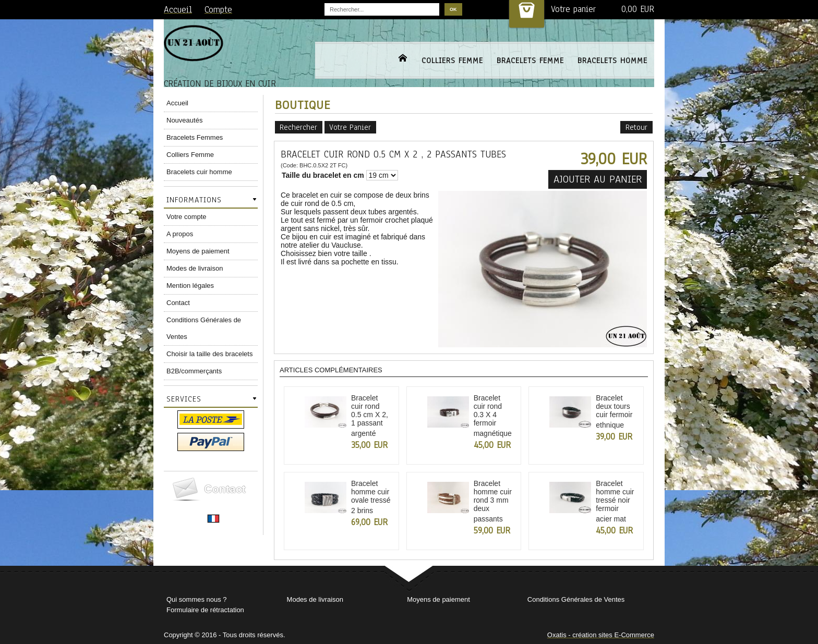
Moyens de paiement (198, 251)
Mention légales (190, 285)
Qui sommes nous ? (197, 599)
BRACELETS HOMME (612, 60)
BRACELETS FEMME (530, 60)
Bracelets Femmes (195, 137)
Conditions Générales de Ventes (204, 328)
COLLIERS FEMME (452, 60)
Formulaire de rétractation (205, 610)
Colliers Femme (190, 155)
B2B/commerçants (194, 371)
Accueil (177, 103)
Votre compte (187, 217)
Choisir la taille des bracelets (209, 354)
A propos (180, 234)
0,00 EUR (638, 9)
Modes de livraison (195, 268)
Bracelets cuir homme (199, 172)
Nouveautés (184, 120)
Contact (178, 303)
